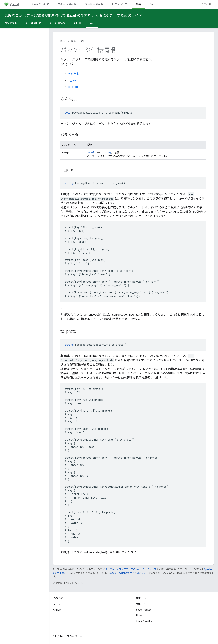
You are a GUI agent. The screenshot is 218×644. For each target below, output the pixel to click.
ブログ (57, 604)
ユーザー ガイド (94, 4)
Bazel (63, 41)
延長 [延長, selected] (138, 4)
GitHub (206, 4)
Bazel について (40, 4)
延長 (73, 41)
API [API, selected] (92, 23)
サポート (141, 604)
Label (91, 152)
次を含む (74, 74)
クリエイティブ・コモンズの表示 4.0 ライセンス (131, 569)
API (82, 41)
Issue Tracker (143, 610)
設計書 (78, 23)
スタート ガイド (67, 4)
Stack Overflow (144, 621)
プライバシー (74, 636)
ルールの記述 (33, 23)
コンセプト (11, 23)
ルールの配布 (57, 23)
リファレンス (120, 4)
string (106, 152)
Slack (139, 616)
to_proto (73, 87)
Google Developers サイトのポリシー (129, 573)
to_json (72, 80)
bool (68, 113)
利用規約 (58, 636)
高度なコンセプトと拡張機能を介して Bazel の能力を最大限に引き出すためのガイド (73, 16)
